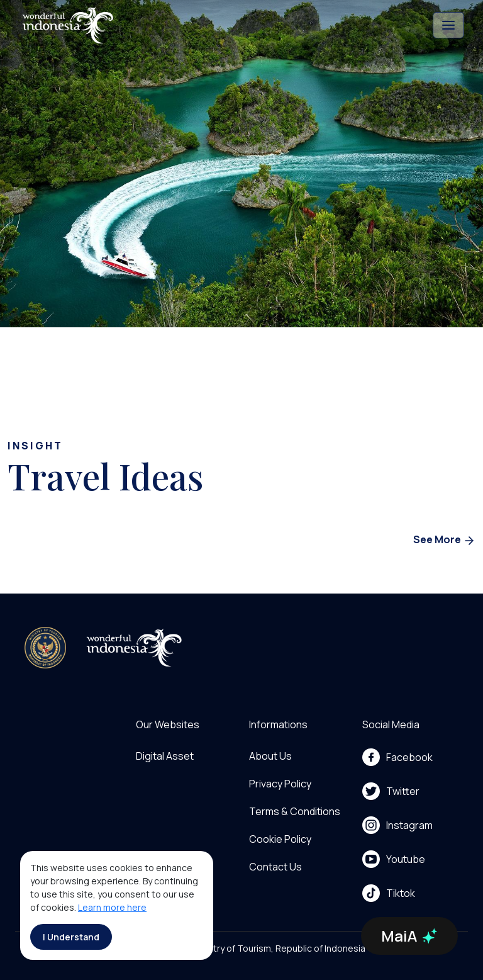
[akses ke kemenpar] (45, 648)
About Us (270, 756)
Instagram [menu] (397, 825)
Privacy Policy (280, 784)
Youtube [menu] (394, 859)
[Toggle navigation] (448, 25)
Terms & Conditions (295, 811)
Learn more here (112, 907)
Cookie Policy (280, 839)
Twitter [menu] (391, 791)
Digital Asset (165, 756)
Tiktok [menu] (389, 893)
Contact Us (275, 867)
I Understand (71, 937)
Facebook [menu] (397, 757)
